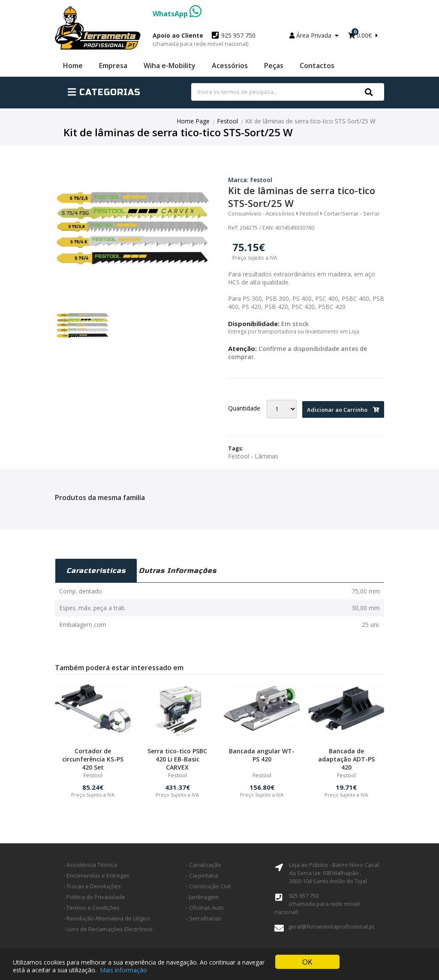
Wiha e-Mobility (170, 66)
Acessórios (230, 66)
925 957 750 (204, 39)
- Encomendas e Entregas (96, 875)
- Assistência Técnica (90, 865)
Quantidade (244, 408)
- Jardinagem (202, 897)
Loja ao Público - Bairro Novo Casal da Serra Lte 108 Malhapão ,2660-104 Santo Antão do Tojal (334, 873)
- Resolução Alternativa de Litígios (107, 918)
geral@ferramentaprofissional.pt (331, 926)
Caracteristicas (96, 571)
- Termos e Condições (92, 908)
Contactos (317, 66)
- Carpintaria (202, 875)
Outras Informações (178, 571)
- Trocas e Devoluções (92, 886)
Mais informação (123, 970)
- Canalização (204, 865)
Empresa (113, 66)
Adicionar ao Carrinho (343, 410)
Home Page (193, 121)
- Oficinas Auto (205, 908)
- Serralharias (204, 918)
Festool (227, 121)
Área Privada (314, 35)
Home (73, 66)
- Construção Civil (208, 886)
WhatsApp (177, 14)
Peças (274, 66)
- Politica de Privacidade (94, 897)
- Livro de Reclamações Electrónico (108, 929)
